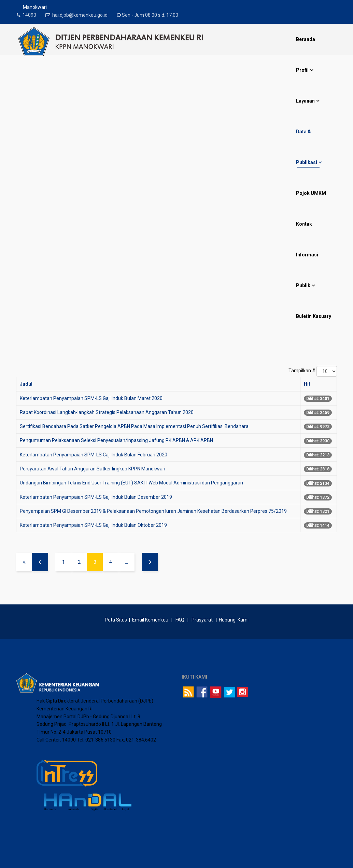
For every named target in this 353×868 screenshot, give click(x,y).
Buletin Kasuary (314, 316)
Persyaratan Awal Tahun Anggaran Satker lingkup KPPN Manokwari (93, 469)
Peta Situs (116, 620)
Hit (307, 384)
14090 (31, 15)
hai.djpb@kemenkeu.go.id (84, 15)
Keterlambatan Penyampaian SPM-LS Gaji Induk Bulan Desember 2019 (96, 497)
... (126, 562)
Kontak (304, 224)
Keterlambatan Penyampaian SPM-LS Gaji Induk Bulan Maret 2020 (91, 398)
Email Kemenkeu (150, 620)
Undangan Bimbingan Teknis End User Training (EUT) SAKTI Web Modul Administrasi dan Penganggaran (131, 483)
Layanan (305, 101)
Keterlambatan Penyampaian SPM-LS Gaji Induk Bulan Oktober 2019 (93, 525)
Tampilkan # (302, 371)
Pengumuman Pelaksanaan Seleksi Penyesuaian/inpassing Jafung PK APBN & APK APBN (116, 440)
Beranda (306, 39)
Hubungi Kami (234, 620)
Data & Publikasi (307, 147)
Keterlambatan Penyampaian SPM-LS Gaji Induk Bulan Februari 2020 (94, 455)
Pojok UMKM (311, 193)
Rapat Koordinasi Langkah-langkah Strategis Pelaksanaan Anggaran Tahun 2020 (107, 412)
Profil (302, 70)
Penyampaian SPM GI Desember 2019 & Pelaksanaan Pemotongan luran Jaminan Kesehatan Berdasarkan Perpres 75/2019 (153, 511)
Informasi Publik (307, 270)
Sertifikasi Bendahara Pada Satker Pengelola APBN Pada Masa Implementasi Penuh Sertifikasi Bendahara (134, 426)
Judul (26, 384)
